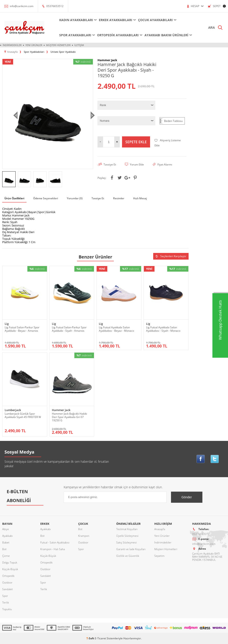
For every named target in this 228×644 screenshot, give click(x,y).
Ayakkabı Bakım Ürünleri (166, 35)
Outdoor (7, 582)
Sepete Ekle (136, 142)
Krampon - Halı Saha (53, 549)
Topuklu (7, 609)
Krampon (84, 536)
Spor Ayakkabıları (75, 35)
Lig (7, 324)
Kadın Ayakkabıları (76, 20)
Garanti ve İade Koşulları (131, 549)
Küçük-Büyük (10, 569)
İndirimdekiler (12, 45)
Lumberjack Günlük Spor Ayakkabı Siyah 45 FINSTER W (23, 415)
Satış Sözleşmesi (126, 542)
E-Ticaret (100, 638)
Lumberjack (13, 410)
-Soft (91, 638)
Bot (4, 549)
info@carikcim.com (22, 6)
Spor (5, 596)
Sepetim (159, 556)
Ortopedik (8, 576)
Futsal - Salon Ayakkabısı (55, 542)
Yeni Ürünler (34, 45)
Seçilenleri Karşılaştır (171, 256)
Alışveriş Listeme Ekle (168, 143)
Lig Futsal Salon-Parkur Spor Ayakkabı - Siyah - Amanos (69, 329)
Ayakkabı (7, 536)
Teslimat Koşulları (127, 529)
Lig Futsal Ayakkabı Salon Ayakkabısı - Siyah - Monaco (163, 329)
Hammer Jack (61, 410)
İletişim (79, 45)
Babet (6, 542)
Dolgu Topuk (10, 562)
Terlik (6, 603)
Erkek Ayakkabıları (116, 20)
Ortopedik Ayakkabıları (118, 35)
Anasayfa (160, 529)
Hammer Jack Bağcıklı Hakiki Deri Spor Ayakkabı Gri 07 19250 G (69, 417)
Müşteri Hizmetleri (58, 45)
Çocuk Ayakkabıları (155, 20)
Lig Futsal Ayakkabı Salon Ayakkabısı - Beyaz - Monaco (116, 329)
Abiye (6, 529)
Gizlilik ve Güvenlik (128, 556)
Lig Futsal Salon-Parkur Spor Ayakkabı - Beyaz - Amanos (22, 329)
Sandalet (7, 589)
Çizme (6, 556)
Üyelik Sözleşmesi (127, 536)
